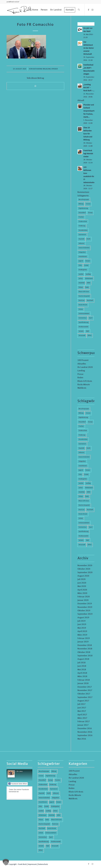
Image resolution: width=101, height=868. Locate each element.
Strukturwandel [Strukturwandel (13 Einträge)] (83, 536)
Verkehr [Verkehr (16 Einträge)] (81, 540)
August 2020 (83, 576)
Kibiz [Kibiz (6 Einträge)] (80, 474)
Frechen (81, 217)
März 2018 (82, 677)
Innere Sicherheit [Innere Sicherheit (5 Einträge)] (84, 457)
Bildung (81, 204)
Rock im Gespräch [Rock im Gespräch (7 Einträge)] (84, 505)
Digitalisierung (83, 208)
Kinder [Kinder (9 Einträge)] (86, 474)
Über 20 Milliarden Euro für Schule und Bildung (88, 134)
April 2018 (82, 673)
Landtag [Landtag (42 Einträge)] (88, 483)
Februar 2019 (84, 638)
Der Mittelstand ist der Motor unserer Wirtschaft (89, 48)
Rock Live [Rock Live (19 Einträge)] (82, 510)
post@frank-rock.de (13, 2)
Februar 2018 (84, 680)
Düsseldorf (82, 213)
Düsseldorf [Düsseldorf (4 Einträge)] (82, 422)
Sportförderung (84, 322)
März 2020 (82, 593)
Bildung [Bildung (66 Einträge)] (81, 413)
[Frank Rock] (19, 10)
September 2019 (85, 614)
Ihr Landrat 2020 (85, 367)
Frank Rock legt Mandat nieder (88, 154)
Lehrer (81, 279)
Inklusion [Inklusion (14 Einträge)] (81, 453)
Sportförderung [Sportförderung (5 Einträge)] (84, 532)
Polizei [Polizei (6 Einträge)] (81, 496)
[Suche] (79, 10)
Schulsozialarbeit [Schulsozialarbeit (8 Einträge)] (84, 523)
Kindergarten (83, 270)
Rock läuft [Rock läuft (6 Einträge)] (90, 510)
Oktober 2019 (84, 611)
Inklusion (81, 243)
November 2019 (85, 607)
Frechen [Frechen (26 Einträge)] (81, 426)
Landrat (81, 274)
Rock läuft (90, 300)
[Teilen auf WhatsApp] (35, 86)
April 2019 (82, 631)
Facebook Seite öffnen (18, 784)
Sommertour (83, 318)
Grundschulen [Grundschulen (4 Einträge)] (83, 439)
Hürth (89, 239)
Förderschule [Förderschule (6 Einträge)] (83, 431)
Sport (91, 318)
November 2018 (85, 649)
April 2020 (82, 590)
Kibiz (80, 265)
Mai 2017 (82, 711)
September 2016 (85, 736)
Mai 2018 (82, 670)
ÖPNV (90, 336)
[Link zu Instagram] (92, 10)
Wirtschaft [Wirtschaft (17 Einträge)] (82, 545)
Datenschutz (43, 864)
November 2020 (85, 566)
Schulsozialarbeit (84, 314)
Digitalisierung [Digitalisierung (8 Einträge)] (83, 417)
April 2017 (82, 715)
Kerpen (88, 261)
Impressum (32, 864)
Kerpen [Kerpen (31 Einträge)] (88, 470)
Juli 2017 (81, 704)
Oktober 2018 (84, 652)
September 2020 (85, 573)
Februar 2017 (84, 722)
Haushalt (81, 239)
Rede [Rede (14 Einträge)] (87, 496)
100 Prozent (83, 360)
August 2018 (83, 659)
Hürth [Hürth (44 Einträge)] (89, 448)
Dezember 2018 (85, 645)
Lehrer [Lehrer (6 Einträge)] (81, 488)
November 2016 (85, 732)
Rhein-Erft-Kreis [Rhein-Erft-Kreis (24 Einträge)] (84, 501)
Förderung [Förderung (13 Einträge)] (82, 435)
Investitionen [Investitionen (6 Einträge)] (83, 466)
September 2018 (85, 656)
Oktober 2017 (84, 694)
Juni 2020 (82, 583)
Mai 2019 (82, 628)
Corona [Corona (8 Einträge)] (88, 413)
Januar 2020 (83, 600)
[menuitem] (35, 10)
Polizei (81, 287)
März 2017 (82, 718)
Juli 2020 (81, 579)
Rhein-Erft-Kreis (84, 292)
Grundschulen (83, 230)
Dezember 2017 (85, 687)
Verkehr (81, 331)
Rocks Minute (83, 305)
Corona (88, 204)
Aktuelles (82, 364)
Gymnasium (82, 235)
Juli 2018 (81, 663)
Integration (82, 252)
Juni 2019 (82, 624)
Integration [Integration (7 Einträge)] (82, 461)
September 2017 (85, 697)
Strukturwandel (83, 327)
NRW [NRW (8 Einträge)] (89, 492)
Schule (81, 309)
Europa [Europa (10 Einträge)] (90, 422)
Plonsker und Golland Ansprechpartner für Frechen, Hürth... (90, 111)
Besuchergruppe (84, 200)
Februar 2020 (84, 597)
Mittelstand (89, 279)
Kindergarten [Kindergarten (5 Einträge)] (83, 479)
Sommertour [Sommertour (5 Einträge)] (83, 527)
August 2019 (83, 618)
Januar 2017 (83, 725)
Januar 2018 (83, 683)
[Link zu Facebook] (89, 10)
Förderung (82, 226)
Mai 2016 (82, 739)
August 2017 (83, 701)
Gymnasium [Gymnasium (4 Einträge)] (82, 444)
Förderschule (83, 222)
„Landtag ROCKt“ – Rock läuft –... (89, 88)
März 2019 (82, 635)
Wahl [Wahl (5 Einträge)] (88, 540)
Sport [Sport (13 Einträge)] (91, 527)
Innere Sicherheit (84, 248)
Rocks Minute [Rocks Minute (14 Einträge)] (83, 514)
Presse (80, 374)
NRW (89, 283)
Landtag (88, 274)
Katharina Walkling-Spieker (45, 69)
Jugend (81, 261)
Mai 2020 (82, 586)
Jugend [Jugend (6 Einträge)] (81, 470)
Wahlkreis (82, 388)
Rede (87, 287)
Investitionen (83, 257)
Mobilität (82, 283)
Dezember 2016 (85, 729)
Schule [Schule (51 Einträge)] (81, 518)
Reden (80, 378)
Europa (90, 213)
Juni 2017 (82, 708)
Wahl (88, 331)
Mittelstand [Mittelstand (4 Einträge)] (89, 488)
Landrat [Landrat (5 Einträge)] (81, 483)
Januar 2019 (83, 642)
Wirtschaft (82, 336)
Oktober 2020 (84, 569)
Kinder (86, 265)
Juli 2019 (81, 621)
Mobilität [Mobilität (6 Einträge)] (82, 492)
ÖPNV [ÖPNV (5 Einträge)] (90, 545)
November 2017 (85, 690)
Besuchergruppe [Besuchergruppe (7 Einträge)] (84, 409)
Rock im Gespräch (84, 296)
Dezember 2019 (85, 604)
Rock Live (82, 300)
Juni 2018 (82, 666)
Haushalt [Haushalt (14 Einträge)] (81, 448)
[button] (6, 862)
